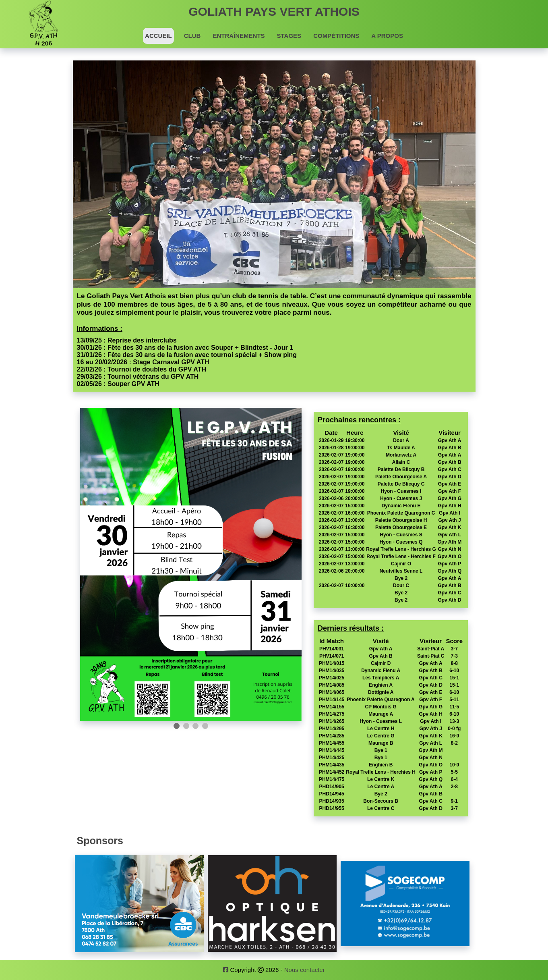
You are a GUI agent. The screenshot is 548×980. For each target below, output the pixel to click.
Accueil (158, 36)
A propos (387, 36)
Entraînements (239, 36)
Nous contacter (305, 970)
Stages (289, 36)
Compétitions (336, 36)
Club (192, 36)
